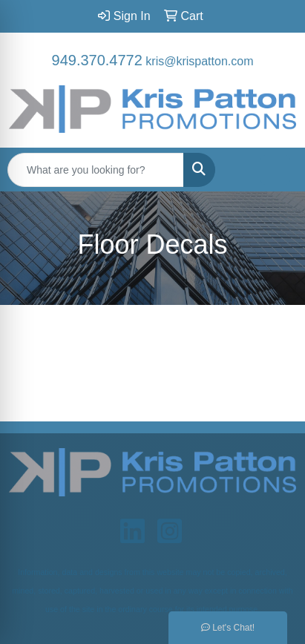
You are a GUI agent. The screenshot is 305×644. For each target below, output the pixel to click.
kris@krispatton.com (199, 61)
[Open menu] (275, 170)
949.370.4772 (97, 60)
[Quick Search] (96, 170)
